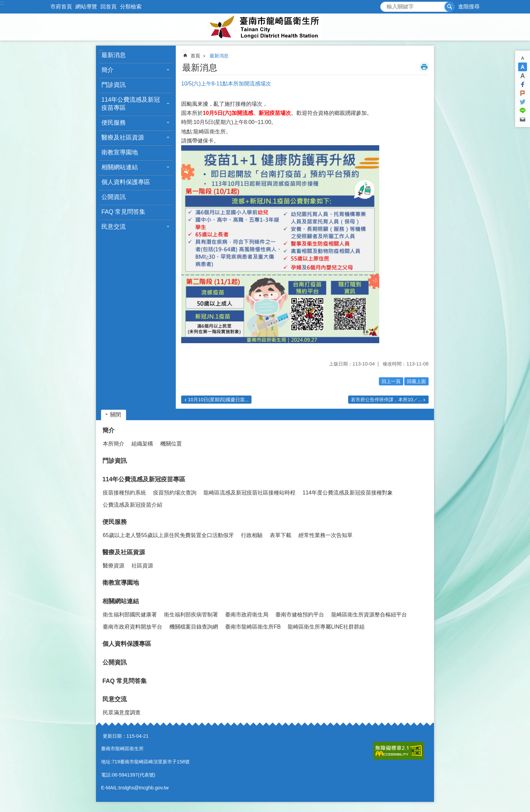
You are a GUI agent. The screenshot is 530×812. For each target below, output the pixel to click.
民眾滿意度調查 (122, 713)
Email (523, 120)
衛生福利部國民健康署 (130, 615)
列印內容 (424, 67)
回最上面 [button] (416, 381)
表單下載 (281, 535)
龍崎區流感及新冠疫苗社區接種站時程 (249, 493)
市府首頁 (61, 7)
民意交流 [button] (114, 227)
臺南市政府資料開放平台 (132, 627)
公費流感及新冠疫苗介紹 (132, 505)
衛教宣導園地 (120, 152)
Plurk (523, 93)
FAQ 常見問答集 (123, 212)
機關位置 (171, 444)
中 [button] (523, 67)
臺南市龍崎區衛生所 (265, 27)
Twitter (523, 102)
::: (2, 3)
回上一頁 (391, 381)
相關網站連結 (121, 601)
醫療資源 (114, 566)
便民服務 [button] (114, 123)
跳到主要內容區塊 (4, 4)
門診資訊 (114, 85)
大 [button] (523, 76)
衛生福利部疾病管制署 (191, 615)
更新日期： (115, 736)
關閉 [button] (116, 415)
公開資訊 (114, 197)
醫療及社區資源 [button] (123, 137)
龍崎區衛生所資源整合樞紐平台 (369, 615)
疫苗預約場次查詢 (175, 493)
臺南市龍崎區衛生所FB (253, 627)
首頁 (195, 56)
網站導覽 (86, 7)
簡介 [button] (107, 70)
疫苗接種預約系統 (124, 493)
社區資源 (142, 566)
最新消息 (114, 55)
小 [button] (523, 58)
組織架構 (142, 444)
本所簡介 (114, 444)
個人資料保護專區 (126, 182)
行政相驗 (252, 535)
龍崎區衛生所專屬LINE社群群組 (326, 627)
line (523, 111)
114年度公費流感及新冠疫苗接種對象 (348, 493)
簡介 (109, 430)
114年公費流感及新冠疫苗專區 (144, 479)
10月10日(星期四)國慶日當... (218, 400)
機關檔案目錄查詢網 (194, 627)
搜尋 (386, 5)
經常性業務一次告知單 (326, 535)
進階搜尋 (469, 7)
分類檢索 (131, 7)
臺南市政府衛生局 (247, 615)
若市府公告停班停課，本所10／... (386, 400)
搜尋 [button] (450, 7)
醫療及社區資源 (124, 552)
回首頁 (109, 7)
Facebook (523, 84)
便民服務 (115, 522)
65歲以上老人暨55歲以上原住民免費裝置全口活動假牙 (168, 535)
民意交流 (115, 699)
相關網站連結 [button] (120, 167)
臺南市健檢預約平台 (300, 615)
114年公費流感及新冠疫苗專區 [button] (131, 104)
